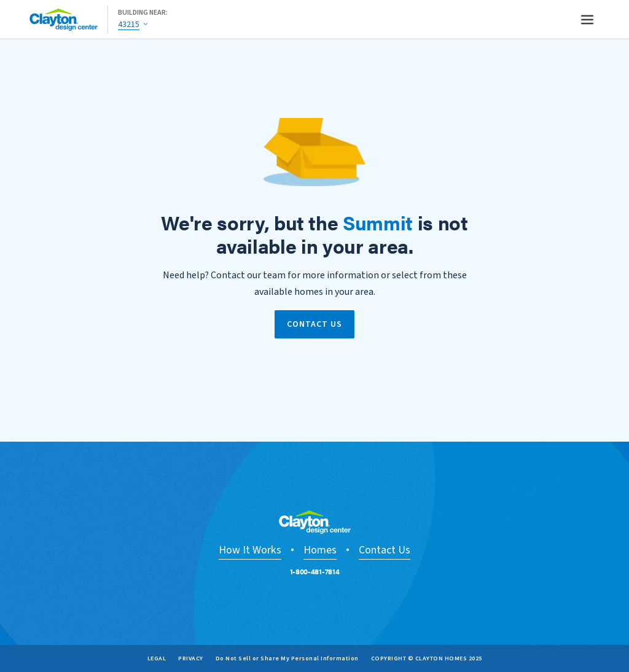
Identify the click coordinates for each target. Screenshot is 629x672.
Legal (157, 658)
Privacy (191, 658)
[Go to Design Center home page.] (69, 20)
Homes (320, 550)
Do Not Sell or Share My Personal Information (287, 658)
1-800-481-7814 (315, 572)
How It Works (250, 550)
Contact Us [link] (314, 324)
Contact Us (385, 550)
